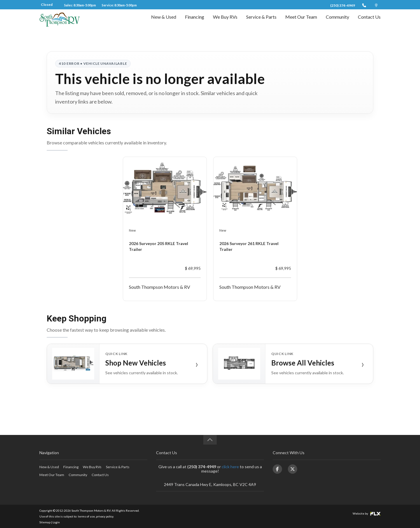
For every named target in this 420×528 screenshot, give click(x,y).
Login (56, 522)
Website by (367, 513)
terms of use (86, 516)
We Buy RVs (225, 22)
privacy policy (105, 516)
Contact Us (369, 22)
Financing (195, 22)
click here (230, 467)
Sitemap (45, 522)
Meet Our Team (301, 22)
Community (337, 22)
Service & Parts (261, 22)
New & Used (164, 22)
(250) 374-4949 (343, 5)
